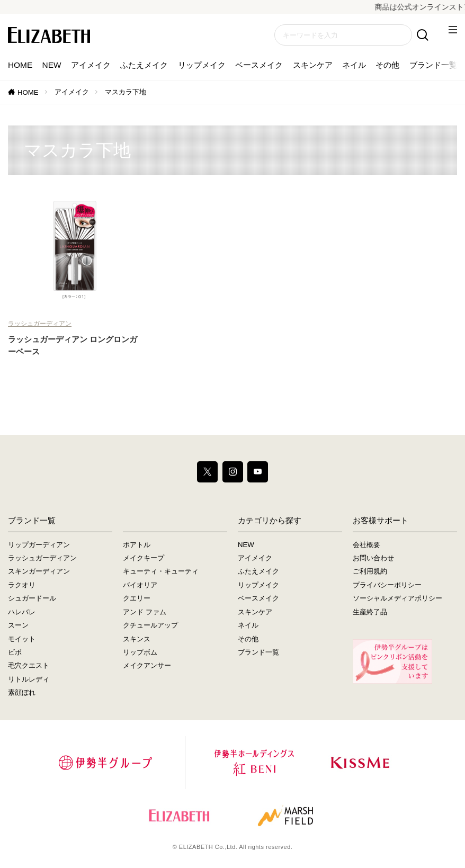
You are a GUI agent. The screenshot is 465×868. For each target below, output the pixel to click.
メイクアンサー (147, 666)
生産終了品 (370, 612)
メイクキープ (144, 558)
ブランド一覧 (433, 65)
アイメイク (91, 65)
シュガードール (32, 599)
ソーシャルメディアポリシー (397, 599)
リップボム (140, 652)
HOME (20, 65)
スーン (18, 625)
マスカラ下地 (126, 92)
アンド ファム (145, 612)
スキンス (137, 639)
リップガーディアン (39, 545)
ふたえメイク (144, 65)
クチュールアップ (150, 625)
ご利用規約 (370, 572)
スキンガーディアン (39, 572)
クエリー (137, 599)
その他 (387, 65)
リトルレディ (29, 679)
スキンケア (313, 65)
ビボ (15, 652)
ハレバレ (22, 612)
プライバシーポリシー (387, 585)
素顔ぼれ (22, 692)
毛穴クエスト (29, 666)
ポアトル (137, 545)
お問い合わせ (373, 558)
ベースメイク (259, 65)
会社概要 (366, 545)
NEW (52, 65)
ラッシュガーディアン (40, 324)
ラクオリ (22, 585)
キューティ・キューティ (161, 572)
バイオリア (140, 585)
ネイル (354, 65)
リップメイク (202, 65)
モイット (22, 639)
